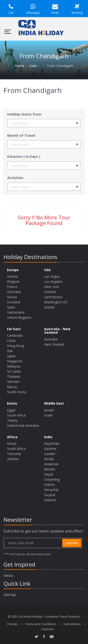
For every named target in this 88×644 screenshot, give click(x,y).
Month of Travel (21, 135)
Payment (48, 629)
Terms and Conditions (41, 624)
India (33, 66)
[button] (44, 123)
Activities (15, 178)
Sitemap (10, 595)
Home (19, 66)
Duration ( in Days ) (24, 156)
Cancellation (72, 624)
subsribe (72, 543)
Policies (13, 624)
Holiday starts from (24, 114)
